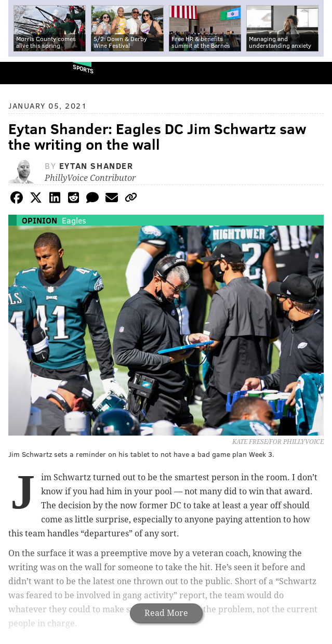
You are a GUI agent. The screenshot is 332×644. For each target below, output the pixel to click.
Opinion (39, 220)
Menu (315, 73)
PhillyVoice (25, 73)
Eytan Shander (96, 166)
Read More (166, 613)
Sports (83, 69)
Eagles (74, 220)
